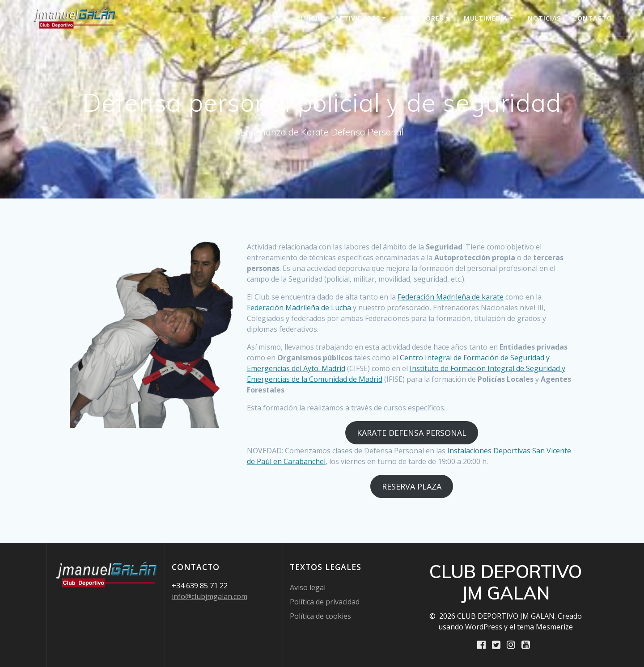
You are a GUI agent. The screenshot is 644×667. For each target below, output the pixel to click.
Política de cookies (320, 616)
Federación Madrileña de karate (451, 297)
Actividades (358, 18)
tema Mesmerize (545, 626)
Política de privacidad (325, 601)
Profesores (422, 18)
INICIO (312, 18)
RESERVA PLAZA (412, 486)
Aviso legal (308, 587)
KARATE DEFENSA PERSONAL (412, 433)
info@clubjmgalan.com (210, 596)
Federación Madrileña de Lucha (299, 308)
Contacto (593, 18)
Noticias (544, 18)
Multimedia (486, 18)
